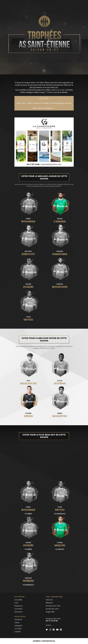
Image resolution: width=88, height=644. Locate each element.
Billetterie (49, 603)
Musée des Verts (52, 609)
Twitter (17, 623)
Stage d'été (50, 612)
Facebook (18, 620)
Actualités (18, 600)
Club (16, 603)
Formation (18, 609)
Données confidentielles (44, 641)
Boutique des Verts (53, 606)
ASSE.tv (49, 625)
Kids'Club (49, 600)
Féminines (18, 612)
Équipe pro (19, 606)
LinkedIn (18, 632)
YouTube (18, 629)
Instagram (18, 626)
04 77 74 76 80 (52, 621)
